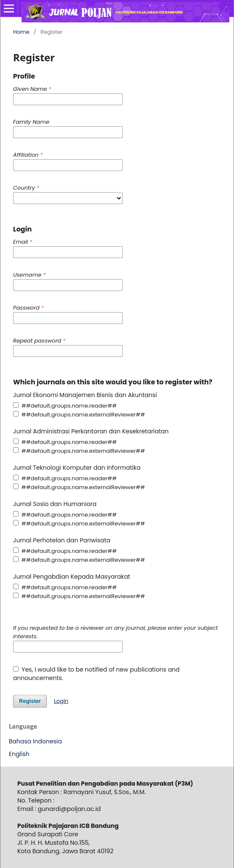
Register (30, 701)
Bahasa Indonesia (35, 741)
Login (61, 701)
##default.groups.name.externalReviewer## (79, 415)
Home (21, 32)
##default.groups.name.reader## (65, 406)
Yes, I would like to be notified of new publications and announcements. (96, 674)
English (19, 754)
